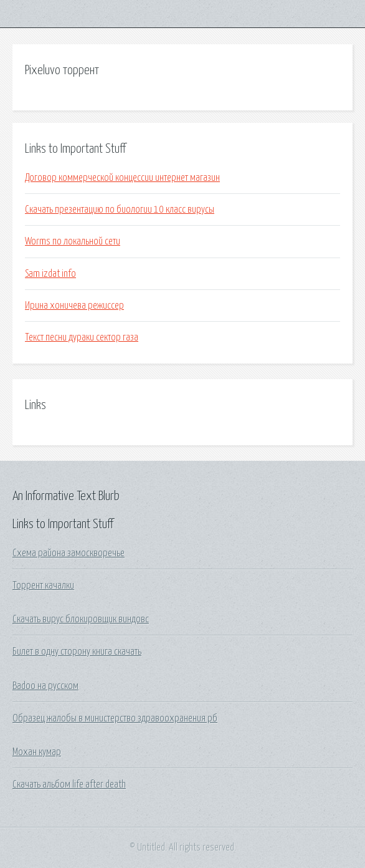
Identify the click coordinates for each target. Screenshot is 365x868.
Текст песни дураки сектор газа (82, 337)
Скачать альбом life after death (69, 784)
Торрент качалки (43, 586)
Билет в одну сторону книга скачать (77, 652)
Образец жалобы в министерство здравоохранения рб (115, 718)
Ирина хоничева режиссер (74, 306)
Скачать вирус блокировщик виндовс (81, 619)
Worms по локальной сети (73, 241)
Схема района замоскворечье (69, 553)
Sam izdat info (50, 274)
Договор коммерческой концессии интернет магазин (122, 178)
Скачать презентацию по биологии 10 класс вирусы (120, 210)
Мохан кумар (37, 752)
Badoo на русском (45, 686)
